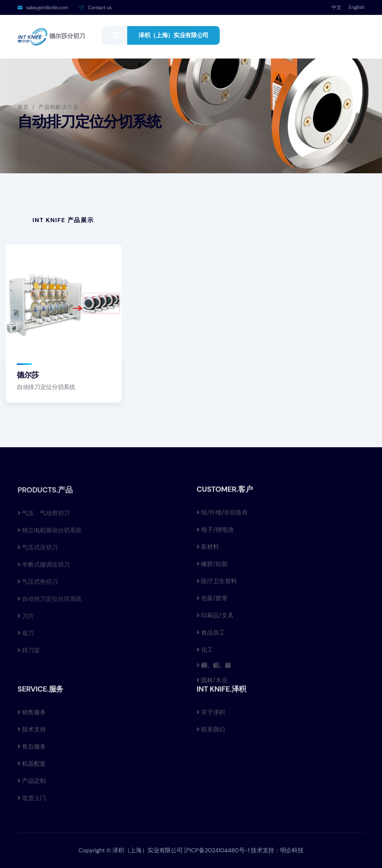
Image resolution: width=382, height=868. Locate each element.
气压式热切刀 (38, 586)
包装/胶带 (212, 602)
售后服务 (32, 750)
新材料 (208, 550)
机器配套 (32, 767)
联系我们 (211, 733)
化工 (205, 653)
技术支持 (32, 733)
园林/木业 (212, 684)
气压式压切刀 (38, 552)
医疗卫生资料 (217, 585)
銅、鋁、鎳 (215, 669)
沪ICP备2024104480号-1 (217, 850)
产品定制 (32, 784)
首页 (23, 107)
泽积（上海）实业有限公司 (173, 35)
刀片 (26, 620)
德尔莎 (28, 375)
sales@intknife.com (47, 8)
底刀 (26, 637)
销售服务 (32, 716)
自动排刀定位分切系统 (46, 387)
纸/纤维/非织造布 (222, 516)
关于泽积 (211, 716)
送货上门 (32, 801)
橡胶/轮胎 (212, 567)
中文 (336, 7)
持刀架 (29, 655)
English (357, 7)
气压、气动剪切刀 (44, 517)
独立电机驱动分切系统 (50, 535)
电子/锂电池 (215, 533)
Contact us (100, 8)
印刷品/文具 (215, 619)
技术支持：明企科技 (277, 850)
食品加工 (211, 636)
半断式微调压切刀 (44, 569)
